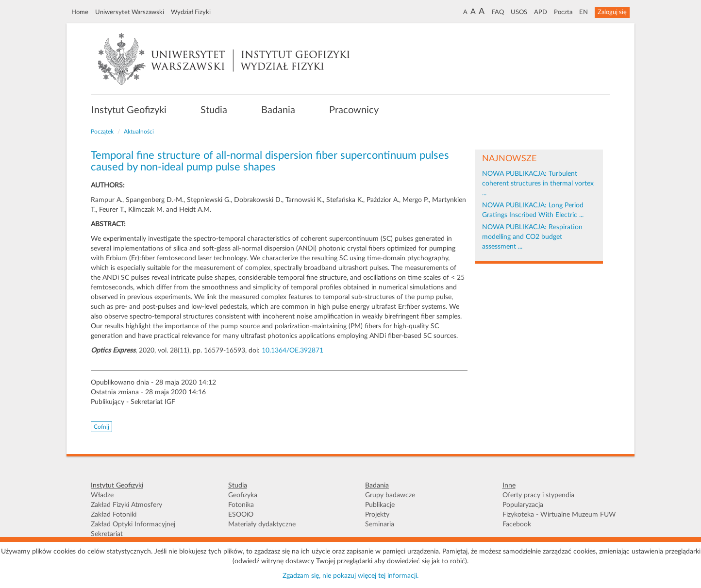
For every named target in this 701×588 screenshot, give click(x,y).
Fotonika (241, 505)
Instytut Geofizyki (129, 110)
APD (541, 12)
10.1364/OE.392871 (292, 351)
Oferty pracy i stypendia (538, 495)
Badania (278, 110)
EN (584, 12)
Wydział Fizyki (191, 12)
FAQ (498, 12)
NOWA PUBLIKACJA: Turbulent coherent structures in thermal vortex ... (538, 184)
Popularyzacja (523, 505)
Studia (214, 110)
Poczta (563, 12)
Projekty (377, 515)
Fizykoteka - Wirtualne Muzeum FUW (559, 515)
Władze (102, 495)
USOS (519, 12)
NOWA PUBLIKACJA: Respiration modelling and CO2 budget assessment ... (532, 237)
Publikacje (380, 505)
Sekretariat (107, 534)
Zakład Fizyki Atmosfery (126, 505)
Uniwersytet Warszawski (130, 12)
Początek (102, 132)
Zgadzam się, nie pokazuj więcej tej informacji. (350, 576)
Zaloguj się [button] (612, 12)
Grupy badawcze (390, 495)
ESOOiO (241, 515)
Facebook (517, 524)
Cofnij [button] (101, 427)
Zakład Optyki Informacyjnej (133, 524)
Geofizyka (243, 495)
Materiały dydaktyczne (262, 524)
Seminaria (380, 524)
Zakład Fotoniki (114, 515)
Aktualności (139, 132)
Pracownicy (354, 110)
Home (80, 12)
